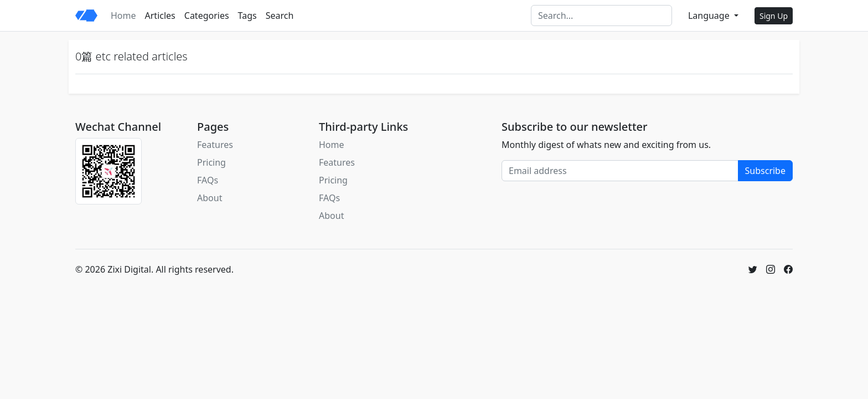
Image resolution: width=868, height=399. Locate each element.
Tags (247, 16)
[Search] (601, 16)
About (210, 198)
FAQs (208, 180)
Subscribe (765, 171)
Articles (160, 16)
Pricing (211, 162)
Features (215, 145)
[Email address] (620, 171)
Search (280, 16)
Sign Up (774, 16)
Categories (207, 16)
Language (710, 16)
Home (123, 16)
